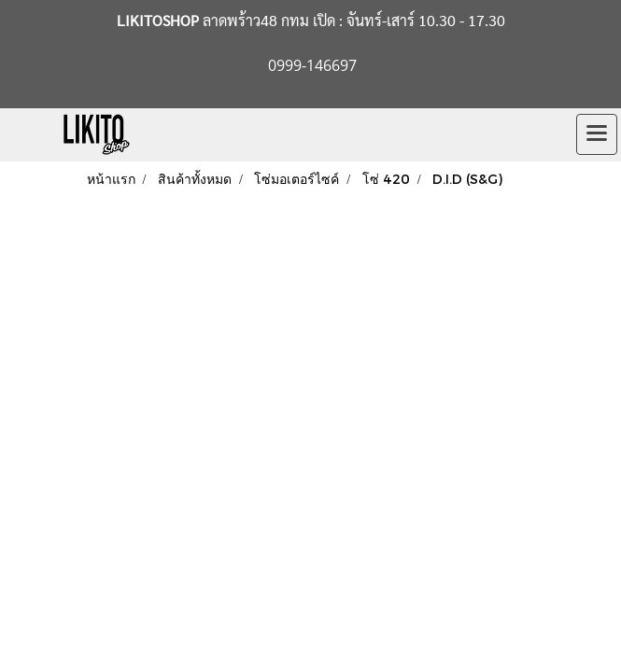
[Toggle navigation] (597, 134)
